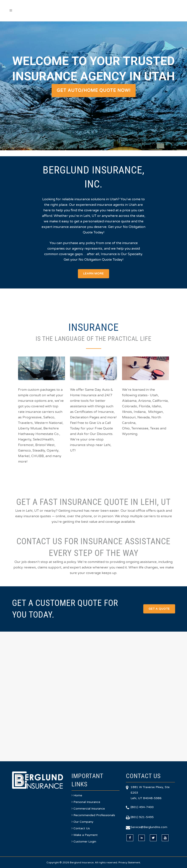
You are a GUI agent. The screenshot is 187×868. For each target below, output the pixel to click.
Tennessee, (140, 428)
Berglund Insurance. (82, 862)
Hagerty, (25, 439)
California (160, 401)
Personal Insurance (87, 802)
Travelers (25, 423)
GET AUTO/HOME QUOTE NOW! (94, 91)
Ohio (126, 428)
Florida (144, 406)
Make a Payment (86, 835)
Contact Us (82, 828)
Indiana (140, 412)
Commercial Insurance (89, 809)
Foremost (26, 445)
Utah (154, 395)
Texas (155, 428)
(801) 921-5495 (142, 817)
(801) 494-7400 (142, 807)
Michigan (155, 412)
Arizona (144, 401)
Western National (48, 423)
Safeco (49, 417)
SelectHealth (43, 439)
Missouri (129, 417)
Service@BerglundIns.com (149, 827)
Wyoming (130, 434)
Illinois (127, 412)
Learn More (93, 274)
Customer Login (85, 842)
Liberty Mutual (30, 428)
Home (78, 795)
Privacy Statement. (130, 862)
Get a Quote (159, 609)
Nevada (143, 417)
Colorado (130, 406)
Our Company (83, 822)
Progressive (32, 417)
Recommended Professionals (94, 815)
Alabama (129, 401)
